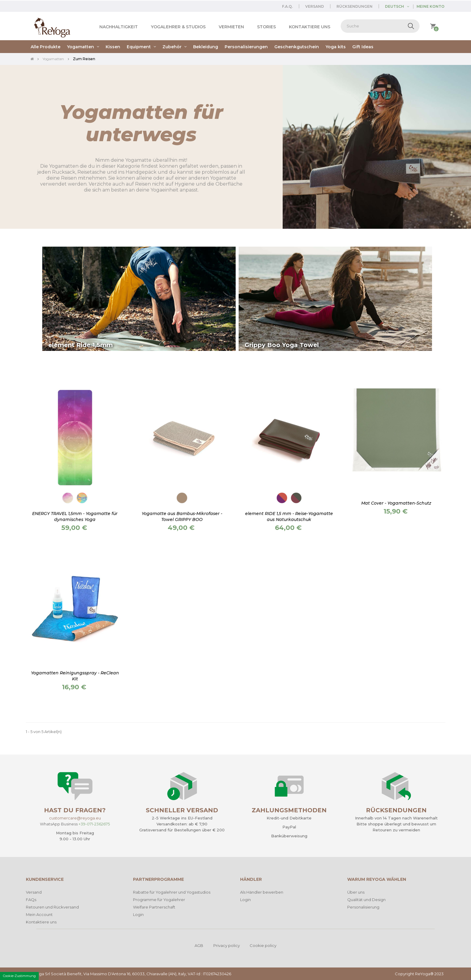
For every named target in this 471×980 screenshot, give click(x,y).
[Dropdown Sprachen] (399, 7)
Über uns (356, 892)
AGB (199, 945)
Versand (315, 6)
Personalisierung (363, 907)
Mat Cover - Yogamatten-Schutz (396, 503)
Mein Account (39, 914)
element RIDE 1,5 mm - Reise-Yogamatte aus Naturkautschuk (289, 517)
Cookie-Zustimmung (19, 976)
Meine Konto (431, 6)
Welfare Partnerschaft (154, 907)
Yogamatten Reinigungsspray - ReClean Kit (75, 676)
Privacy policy (227, 945)
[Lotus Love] (282, 498)
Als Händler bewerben (262, 892)
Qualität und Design (366, 900)
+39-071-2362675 (94, 824)
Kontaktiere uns (41, 922)
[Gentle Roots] (296, 498)
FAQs (31, 900)
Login (138, 914)
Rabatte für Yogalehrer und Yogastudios (172, 892)
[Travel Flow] (82, 498)
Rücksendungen (355, 6)
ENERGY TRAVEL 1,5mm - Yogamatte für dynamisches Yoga (75, 517)
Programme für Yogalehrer (159, 900)
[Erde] (182, 498)
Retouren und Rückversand (52, 907)
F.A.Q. (287, 6)
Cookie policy (263, 945)
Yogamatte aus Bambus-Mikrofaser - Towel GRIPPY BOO (182, 517)
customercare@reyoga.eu (75, 818)
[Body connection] (68, 498)
